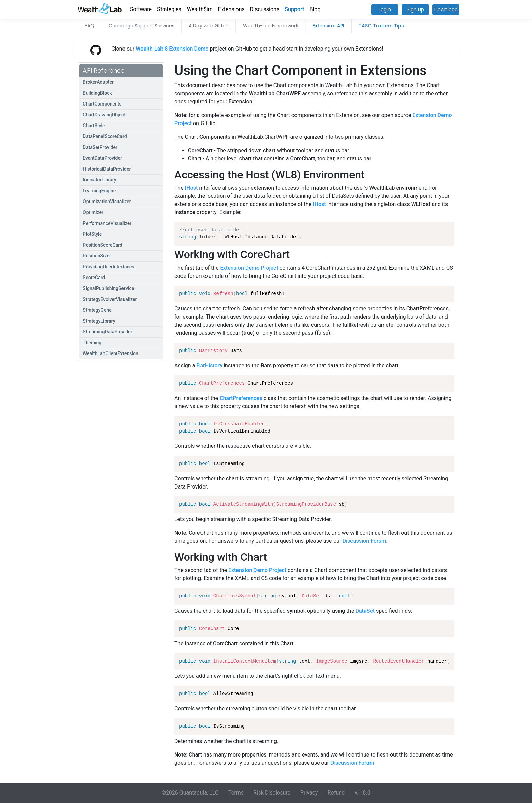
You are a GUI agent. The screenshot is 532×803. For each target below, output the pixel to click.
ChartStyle (94, 126)
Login (385, 9)
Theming (92, 343)
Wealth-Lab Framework (271, 26)
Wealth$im (200, 9)
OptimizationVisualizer (107, 202)
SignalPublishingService (108, 288)
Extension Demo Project (249, 268)
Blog (315, 9)
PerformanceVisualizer (107, 223)
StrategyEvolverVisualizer (110, 299)
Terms (236, 793)
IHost (192, 188)
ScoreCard (94, 278)
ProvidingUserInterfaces (109, 267)
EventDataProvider (102, 158)
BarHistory (209, 366)
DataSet (365, 611)
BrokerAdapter (98, 82)
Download (446, 9)
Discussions (265, 9)
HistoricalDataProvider (107, 169)
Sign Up (415, 9)
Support (294, 9)
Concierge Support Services (141, 26)
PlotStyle (92, 234)
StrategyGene (97, 310)
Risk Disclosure (272, 793)
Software (141, 9)
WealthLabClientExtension (111, 353)
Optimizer (93, 212)
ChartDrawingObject (104, 115)
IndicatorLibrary (100, 180)
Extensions (231, 9)
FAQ (90, 26)
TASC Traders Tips (381, 26)
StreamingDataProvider (108, 332)
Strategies (169, 9)
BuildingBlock (97, 93)
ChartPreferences (241, 398)
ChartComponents (102, 104)
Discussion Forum (365, 541)
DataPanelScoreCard (105, 136)
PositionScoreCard (103, 245)
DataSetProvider (100, 147)
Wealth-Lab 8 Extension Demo (172, 49)
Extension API (328, 26)
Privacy (309, 793)
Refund (336, 793)
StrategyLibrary (99, 321)
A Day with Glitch (209, 26)
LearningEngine (99, 191)
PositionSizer (97, 256)
